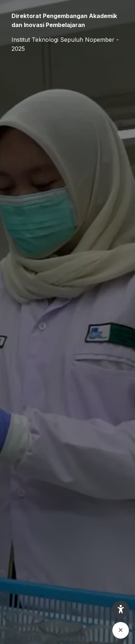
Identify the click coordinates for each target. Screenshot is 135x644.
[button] (121, 609)
